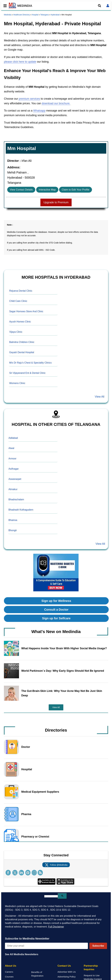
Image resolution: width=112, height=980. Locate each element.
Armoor (12, 459)
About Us (11, 966)
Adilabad (13, 438)
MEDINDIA (21, 6)
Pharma (26, 814)
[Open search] (99, 6)
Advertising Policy (67, 977)
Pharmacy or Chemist (35, 837)
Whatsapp (39, 111)
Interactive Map (47, 190)
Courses (9, 977)
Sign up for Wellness (56, 601)
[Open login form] (108, 6)
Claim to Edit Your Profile (75, 190)
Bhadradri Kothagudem (21, 510)
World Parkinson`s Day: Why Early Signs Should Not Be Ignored (63, 671)
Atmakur (13, 489)
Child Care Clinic (18, 301)
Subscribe (98, 946)
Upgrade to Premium (56, 202)
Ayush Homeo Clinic (20, 322)
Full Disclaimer (56, 927)
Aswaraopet (15, 479)
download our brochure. (56, 103)
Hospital (35, 15)
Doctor (26, 747)
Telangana (45, 15)
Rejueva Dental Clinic (21, 291)
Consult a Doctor (56, 610)
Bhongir (13, 530)
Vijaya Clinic (16, 332)
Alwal (11, 448)
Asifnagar (14, 469)
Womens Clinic (17, 383)
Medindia (8, 15)
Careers (9, 972)
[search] (51, 896)
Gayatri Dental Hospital (22, 352)
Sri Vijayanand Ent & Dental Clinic (27, 373)
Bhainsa (13, 520)
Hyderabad (55, 15)
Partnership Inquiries (91, 968)
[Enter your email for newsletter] (46, 946)
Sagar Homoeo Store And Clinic (26, 311)
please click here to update (20, 62)
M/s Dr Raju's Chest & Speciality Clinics (30, 363)
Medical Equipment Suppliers (40, 792)
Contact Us (64, 966)
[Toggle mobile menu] (4, 6)
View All (100, 397)
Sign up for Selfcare (56, 618)
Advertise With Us (67, 972)
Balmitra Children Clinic (22, 342)
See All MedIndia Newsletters (22, 954)
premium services (29, 99)
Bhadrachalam (16, 499)
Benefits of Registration (37, 974)
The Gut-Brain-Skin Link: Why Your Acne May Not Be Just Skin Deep (62, 693)
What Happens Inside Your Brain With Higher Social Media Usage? (64, 648)
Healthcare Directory (21, 15)
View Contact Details (21, 190)
